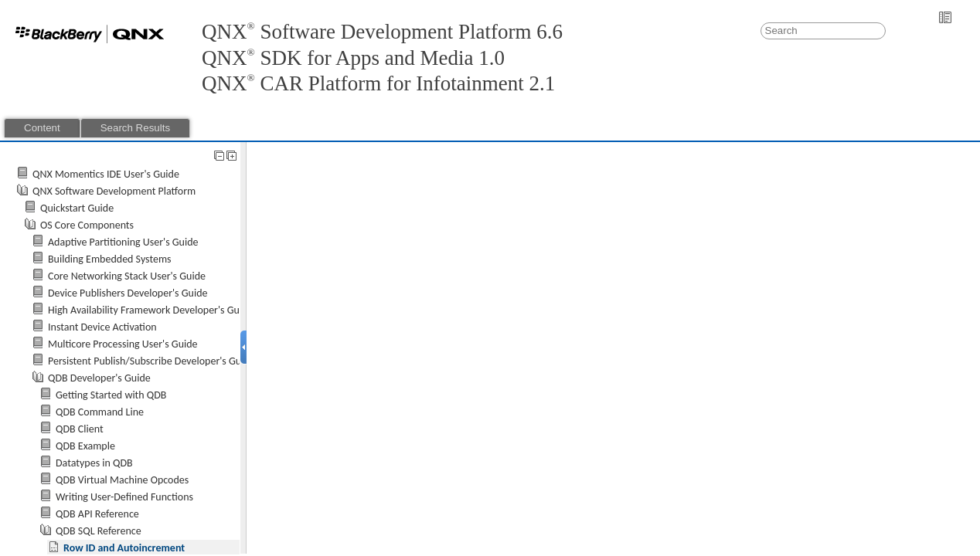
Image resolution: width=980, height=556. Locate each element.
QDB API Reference (97, 514)
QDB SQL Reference (99, 531)
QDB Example (85, 446)
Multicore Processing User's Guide (123, 344)
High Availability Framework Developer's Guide (150, 310)
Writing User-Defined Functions (124, 497)
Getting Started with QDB (111, 395)
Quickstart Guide (77, 208)
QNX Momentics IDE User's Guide (106, 174)
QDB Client (80, 429)
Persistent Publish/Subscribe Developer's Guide (151, 361)
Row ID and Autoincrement (124, 548)
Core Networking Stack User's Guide (127, 276)
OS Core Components (87, 225)
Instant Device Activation (102, 327)
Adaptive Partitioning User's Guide (123, 242)
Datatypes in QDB (94, 463)
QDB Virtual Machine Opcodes (122, 480)
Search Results (135, 128)
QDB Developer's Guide (99, 378)
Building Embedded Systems (110, 259)
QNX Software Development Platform (114, 191)
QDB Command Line (100, 412)
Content (42, 128)
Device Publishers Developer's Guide (128, 293)
